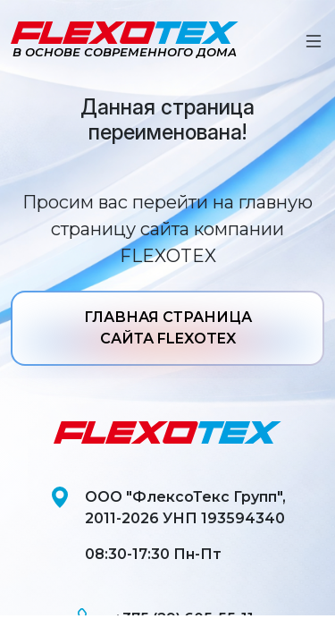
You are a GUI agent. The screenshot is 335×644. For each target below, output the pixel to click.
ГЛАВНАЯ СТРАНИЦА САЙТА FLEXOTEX (168, 328)
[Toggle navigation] (314, 41)
